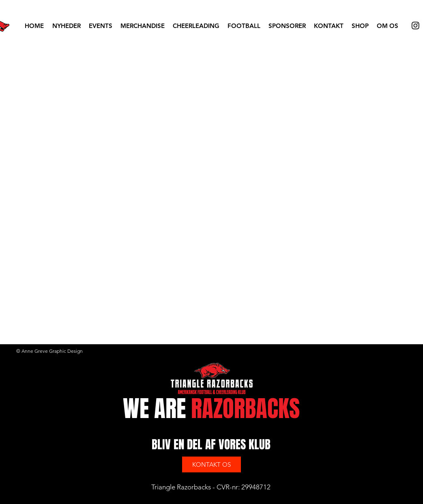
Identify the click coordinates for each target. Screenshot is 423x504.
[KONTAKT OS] (211, 464)
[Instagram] (415, 25)
